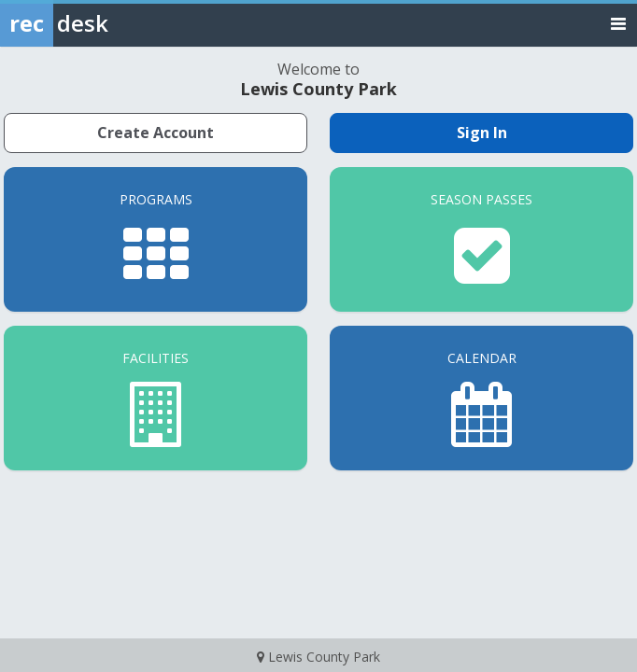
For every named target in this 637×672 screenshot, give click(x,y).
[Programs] (156, 239)
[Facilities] (156, 398)
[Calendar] (481, 398)
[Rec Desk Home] (103, 23)
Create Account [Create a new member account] (156, 133)
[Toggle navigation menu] (618, 23)
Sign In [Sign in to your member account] (482, 133)
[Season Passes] (481, 239)
